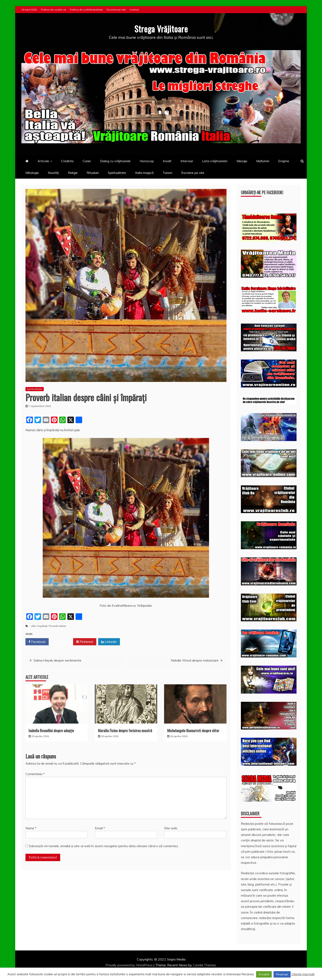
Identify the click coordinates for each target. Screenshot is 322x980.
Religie (73, 172)
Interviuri (187, 161)
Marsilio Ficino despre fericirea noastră (125, 731)
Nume (31, 828)
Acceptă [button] (264, 974)
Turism (167, 172)
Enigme (284, 161)
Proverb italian (57, 626)
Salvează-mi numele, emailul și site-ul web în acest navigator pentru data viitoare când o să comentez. (104, 846)
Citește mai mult (303, 974)
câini (34, 626)
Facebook (37, 642)
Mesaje (242, 161)
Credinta (67, 161)
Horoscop (147, 161)
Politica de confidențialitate (86, 10)
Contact (134, 10)
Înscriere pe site (116, 10)
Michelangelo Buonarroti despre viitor (193, 731)
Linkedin (109, 642)
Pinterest (85, 642)
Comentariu (35, 774)
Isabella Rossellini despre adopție (51, 731)
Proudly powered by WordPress (129, 965)
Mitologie (32, 172)
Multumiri (263, 161)
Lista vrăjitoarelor (215, 161)
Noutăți (53, 172)
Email (100, 828)
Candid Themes (204, 965)
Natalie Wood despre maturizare (195, 660)
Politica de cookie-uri (53, 10)
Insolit (167, 161)
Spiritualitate (117, 172)
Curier (87, 161)
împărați (43, 626)
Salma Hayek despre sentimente (57, 660)
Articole (43, 161)
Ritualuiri (93, 172)
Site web (171, 828)
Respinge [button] (282, 974)
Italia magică (144, 172)
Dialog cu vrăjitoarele (115, 161)
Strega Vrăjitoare (161, 29)
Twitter (61, 642)
